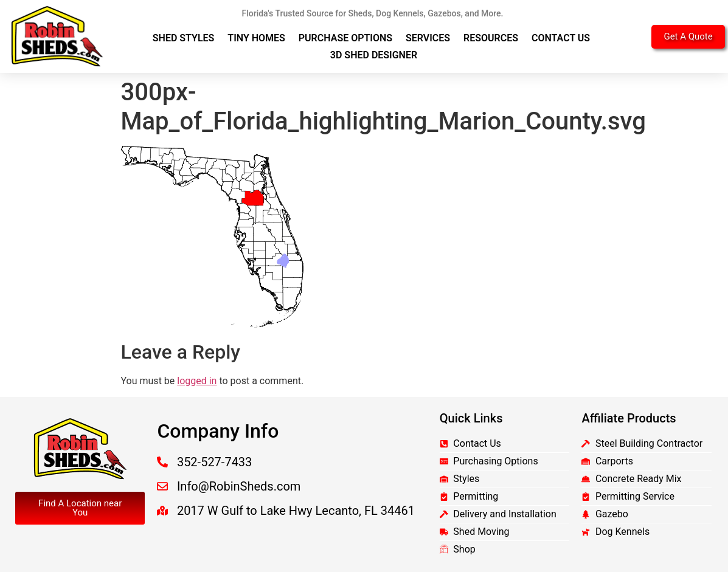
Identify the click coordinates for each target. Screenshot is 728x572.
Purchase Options (345, 38)
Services (428, 38)
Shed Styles (184, 38)
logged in (197, 381)
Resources (491, 38)
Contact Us (561, 38)
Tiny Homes (256, 38)
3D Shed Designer (374, 55)
